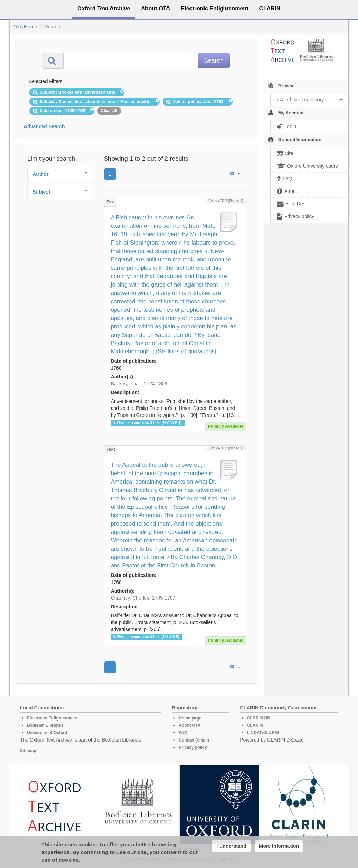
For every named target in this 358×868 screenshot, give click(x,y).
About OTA (189, 725)
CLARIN (255, 725)
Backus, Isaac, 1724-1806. (140, 384)
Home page (190, 718)
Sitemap (28, 751)
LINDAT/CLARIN (263, 733)
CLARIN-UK (259, 718)
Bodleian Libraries (45, 725)
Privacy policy (193, 747)
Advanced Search (44, 126)
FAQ (183, 733)
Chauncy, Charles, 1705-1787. (144, 598)
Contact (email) (194, 740)
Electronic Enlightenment (52, 718)
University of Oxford (47, 733)
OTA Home (25, 27)
